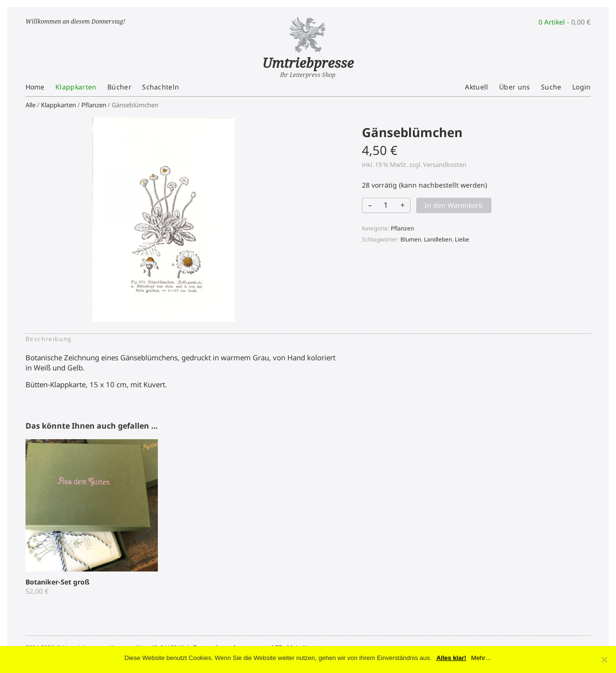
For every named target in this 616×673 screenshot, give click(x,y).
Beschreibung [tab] (49, 339)
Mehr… (481, 658)
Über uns (515, 87)
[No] (604, 660)
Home (35, 87)
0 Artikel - (565, 22)
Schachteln (160, 87)
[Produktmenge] (385, 205)
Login (582, 87)
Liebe (462, 239)
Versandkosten (445, 165)
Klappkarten (76, 87)
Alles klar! (451, 658)
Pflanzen (94, 105)
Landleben (438, 239)
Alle (31, 105)
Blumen (411, 239)
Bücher (119, 87)
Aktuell (476, 87)
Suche (551, 87)
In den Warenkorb (454, 205)
